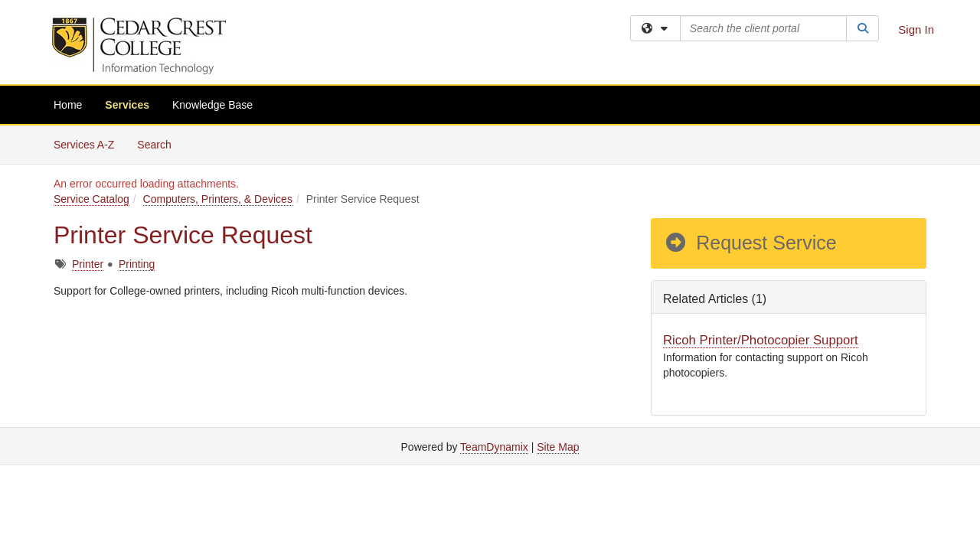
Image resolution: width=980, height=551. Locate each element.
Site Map (558, 447)
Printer (88, 264)
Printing (137, 264)
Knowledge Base (212, 105)
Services (127, 105)
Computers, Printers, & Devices (218, 199)
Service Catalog (91, 199)
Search (160, 143)
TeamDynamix (494, 447)
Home (68, 105)
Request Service (750, 243)
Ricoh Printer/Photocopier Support (761, 340)
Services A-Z (84, 145)
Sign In (916, 29)
